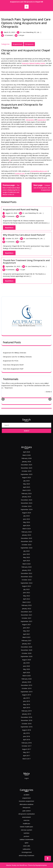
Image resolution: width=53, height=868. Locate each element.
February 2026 (26, 532)
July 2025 (26, 543)
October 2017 (26, 674)
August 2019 (26, 649)
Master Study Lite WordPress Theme (20, 865)
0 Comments (11, 270)
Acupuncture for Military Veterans (15, 211)
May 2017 (26, 677)
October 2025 (26, 539)
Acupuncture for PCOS (11, 219)
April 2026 (27, 529)
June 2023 (26, 579)
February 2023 (26, 586)
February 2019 (26, 656)
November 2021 (26, 609)
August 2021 (26, 614)
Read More (11, 281)
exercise (26, 822)
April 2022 (27, 601)
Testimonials (11, 237)
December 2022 (26, 589)
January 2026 (26, 534)
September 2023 (26, 576)
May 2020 (26, 636)
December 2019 (26, 644)
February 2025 (26, 549)
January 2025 (26, 551)
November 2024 (26, 554)
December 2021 (26, 608)
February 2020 (26, 641)
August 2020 (26, 631)
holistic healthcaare (26, 825)
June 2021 (26, 615)
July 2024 (26, 560)
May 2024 (26, 564)
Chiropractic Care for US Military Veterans (17, 215)
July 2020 (26, 633)
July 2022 (26, 597)
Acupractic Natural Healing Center (34, 63)
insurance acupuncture (26, 812)
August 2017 (26, 675)
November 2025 (26, 537)
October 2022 (26, 592)
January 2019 (26, 658)
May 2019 (26, 653)
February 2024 (26, 568)
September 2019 (26, 647)
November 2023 (26, 573)
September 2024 (26, 557)
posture (26, 830)
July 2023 (26, 578)
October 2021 (26, 611)
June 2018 (26, 669)
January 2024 (26, 570)
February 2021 (26, 622)
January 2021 (26, 623)
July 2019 (26, 650)
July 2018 (26, 667)
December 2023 (26, 571)
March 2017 (26, 680)
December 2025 (26, 535)
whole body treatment (26, 839)
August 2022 (26, 595)
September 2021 (26, 612)
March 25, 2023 (10, 32)
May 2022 (26, 600)
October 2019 (26, 645)
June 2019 (26, 652)
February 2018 (26, 672)
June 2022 (26, 598)
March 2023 (26, 584)
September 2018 (26, 664)
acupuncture (18, 44)
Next (50, 257)
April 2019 (27, 655)
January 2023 (26, 587)
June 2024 (26, 562)
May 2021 (26, 617)
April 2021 (27, 619)
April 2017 (27, 678)
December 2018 (26, 659)
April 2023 (27, 583)
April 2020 (27, 638)
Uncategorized (26, 838)
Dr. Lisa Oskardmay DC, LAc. (30, 32)
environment (27, 820)
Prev (3, 257)
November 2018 (26, 661)
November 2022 (26, 590)
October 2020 (26, 628)
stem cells (27, 834)
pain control (26, 817)
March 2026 (26, 531)
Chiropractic (30, 120)
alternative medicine (26, 814)
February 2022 (26, 604)
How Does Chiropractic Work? (13, 223)
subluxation (26, 836)
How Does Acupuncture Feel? (13, 227)
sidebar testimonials (26, 831)
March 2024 (26, 567)
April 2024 (27, 565)
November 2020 (26, 627)
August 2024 (26, 559)
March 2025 (26, 548)
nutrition (26, 828)
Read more (9, 246)
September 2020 (26, 630)
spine (27, 833)
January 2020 (26, 642)
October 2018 (26, 663)
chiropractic (30, 44)
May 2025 (26, 545)
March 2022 (26, 603)
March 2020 (26, 639)
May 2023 (26, 581)
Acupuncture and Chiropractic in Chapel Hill (26, 2)
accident (26, 809)
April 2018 (27, 671)
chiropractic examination (27, 819)
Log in (27, 777)
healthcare (26, 823)
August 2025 (26, 542)
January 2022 (26, 606)
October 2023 (26, 575)
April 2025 (27, 546)
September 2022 (26, 594)
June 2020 (26, 634)
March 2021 (26, 620)
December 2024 (26, 553)
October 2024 (26, 556)
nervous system (27, 827)
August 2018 (26, 666)
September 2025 (26, 540)
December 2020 (26, 625)
